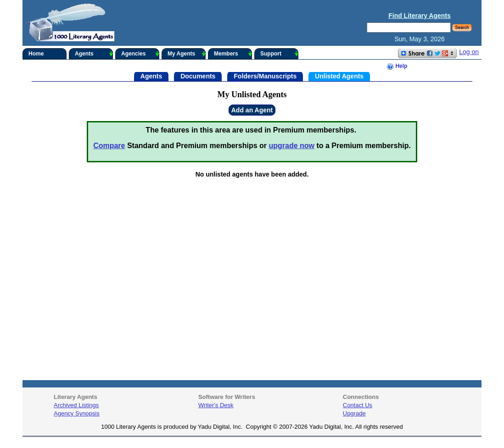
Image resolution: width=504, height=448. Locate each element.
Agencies (140, 54)
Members (233, 54)
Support (279, 54)
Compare (109, 146)
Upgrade (354, 413)
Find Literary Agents (420, 16)
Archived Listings (76, 405)
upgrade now (291, 146)
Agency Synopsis (77, 413)
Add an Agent (252, 110)
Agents (94, 54)
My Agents (187, 54)
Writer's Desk (216, 405)
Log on (469, 52)
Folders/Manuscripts (265, 76)
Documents (198, 76)
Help (397, 66)
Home (36, 54)
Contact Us (358, 405)
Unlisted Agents (339, 76)
